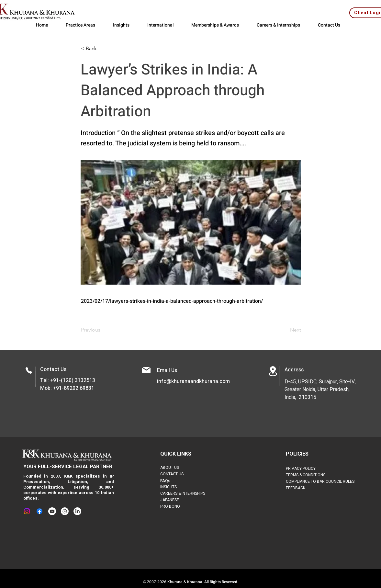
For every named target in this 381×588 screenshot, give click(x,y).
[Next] (285, 330)
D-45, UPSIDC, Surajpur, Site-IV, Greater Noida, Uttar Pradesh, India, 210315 (320, 390)
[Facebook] (39, 511)
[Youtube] (52, 511)
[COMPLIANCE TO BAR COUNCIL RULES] (324, 481)
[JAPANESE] (179, 500)
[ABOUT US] (174, 468)
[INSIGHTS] (174, 487)
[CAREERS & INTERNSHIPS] (187, 493)
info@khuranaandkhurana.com (193, 381)
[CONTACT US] (178, 474)
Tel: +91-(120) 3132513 (68, 380)
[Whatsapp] (65, 511)
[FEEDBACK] (305, 488)
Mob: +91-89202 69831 (67, 388)
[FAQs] (182, 481)
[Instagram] (27, 511)
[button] (102, 49)
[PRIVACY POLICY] (307, 469)
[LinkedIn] (77, 511)
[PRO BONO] (179, 506)
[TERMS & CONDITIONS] (313, 475)
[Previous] (102, 330)
